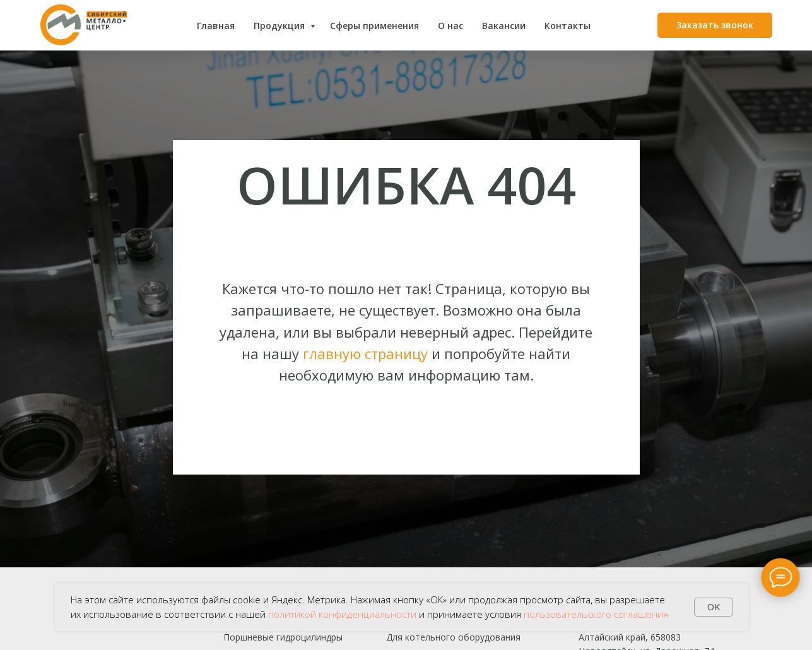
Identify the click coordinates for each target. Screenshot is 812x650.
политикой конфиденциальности (342, 614)
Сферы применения (374, 26)
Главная (216, 26)
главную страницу (365, 353)
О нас (450, 26)
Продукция (280, 26)
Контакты (568, 26)
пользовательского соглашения (596, 614)
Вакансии (504, 26)
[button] (715, 25)
